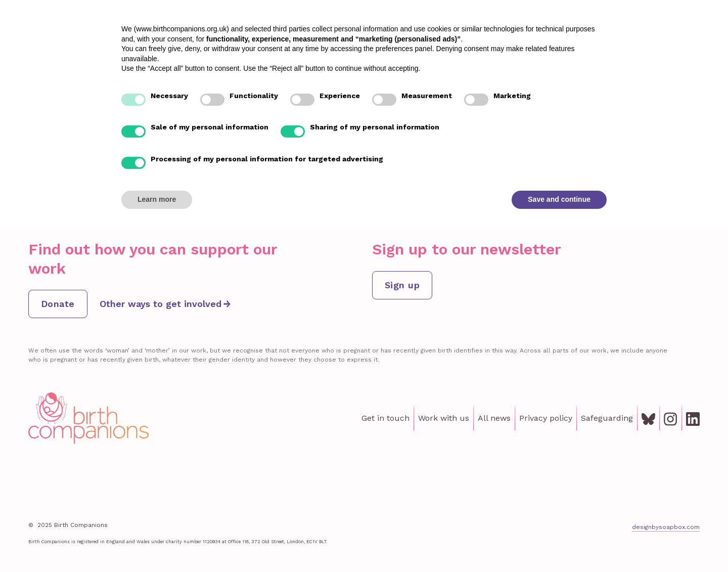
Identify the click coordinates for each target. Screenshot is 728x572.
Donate (690, 34)
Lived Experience (456, 34)
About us (636, 34)
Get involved (578, 34)
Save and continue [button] (559, 544)
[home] (68, 34)
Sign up (402, 285)
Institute (522, 34)
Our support (383, 34)
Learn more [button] (157, 544)
